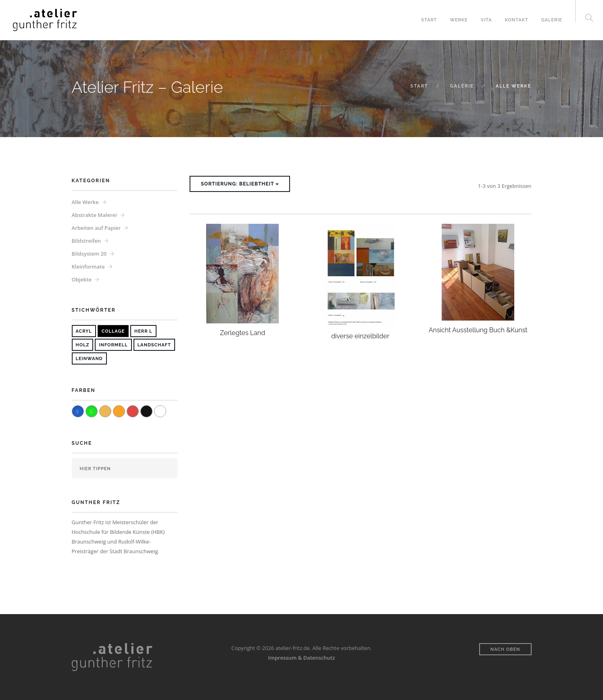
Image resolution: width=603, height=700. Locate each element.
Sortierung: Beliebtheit (240, 184)
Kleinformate (88, 267)
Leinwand (89, 359)
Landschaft (154, 345)
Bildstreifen (87, 241)
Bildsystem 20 (89, 254)
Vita (486, 20)
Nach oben (505, 649)
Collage (113, 331)
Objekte (82, 279)
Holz (83, 345)
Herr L (143, 331)
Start (429, 20)
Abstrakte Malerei (94, 215)
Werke (459, 20)
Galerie (552, 20)
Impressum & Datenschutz (302, 658)
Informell (113, 345)
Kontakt (517, 20)
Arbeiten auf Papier (96, 228)
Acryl (84, 331)
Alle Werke (85, 202)
